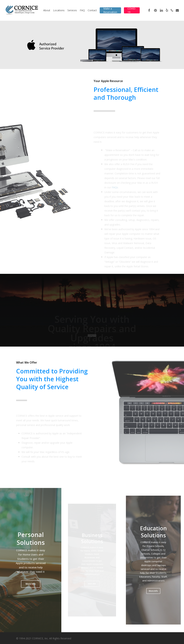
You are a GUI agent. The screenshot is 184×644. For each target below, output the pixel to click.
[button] (31, 584)
